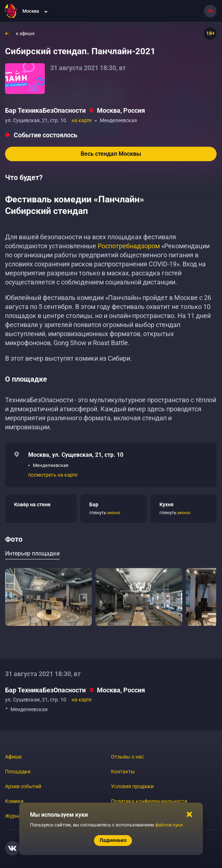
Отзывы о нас (127, 757)
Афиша (13, 757)
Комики (14, 801)
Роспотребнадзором (129, 246)
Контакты (123, 772)
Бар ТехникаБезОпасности (45, 110)
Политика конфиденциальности (149, 801)
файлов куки (169, 825)
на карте (82, 120)
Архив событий (23, 786)
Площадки (18, 772)
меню (114, 513)
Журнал (14, 816)
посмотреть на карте (53, 475)
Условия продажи (132, 786)
